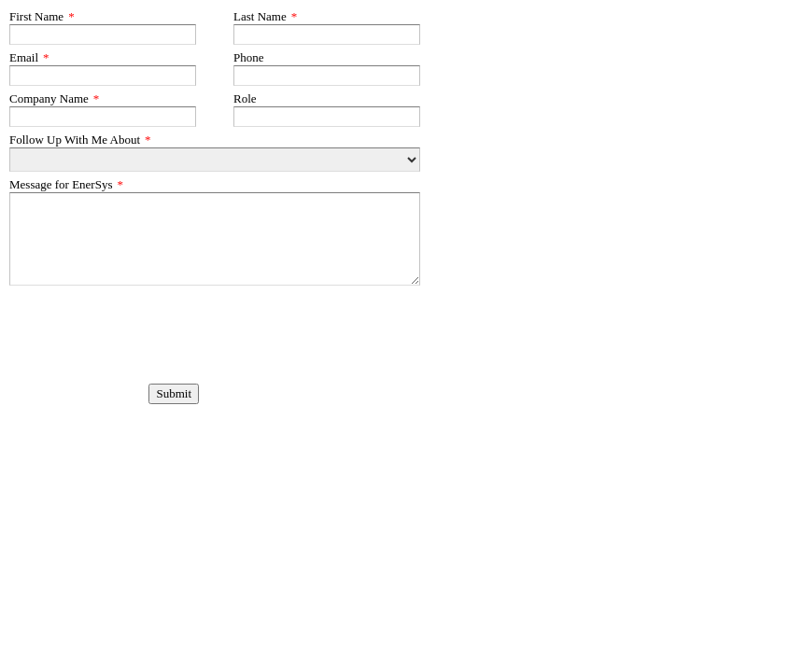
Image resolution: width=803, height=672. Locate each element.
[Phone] (327, 76)
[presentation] (103, 315)
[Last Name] (327, 35)
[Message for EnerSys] (215, 239)
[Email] (103, 76)
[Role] (327, 117)
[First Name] (103, 35)
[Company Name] (103, 117)
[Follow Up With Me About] (215, 160)
